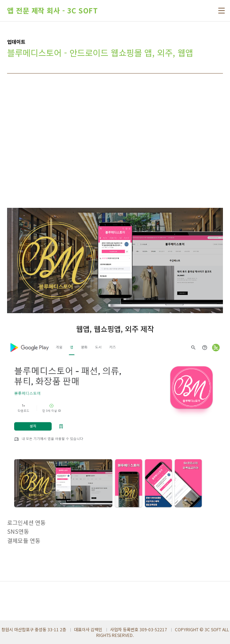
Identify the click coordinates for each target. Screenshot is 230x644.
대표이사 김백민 (88, 629)
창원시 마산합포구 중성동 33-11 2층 (34, 629)
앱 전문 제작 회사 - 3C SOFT (52, 11)
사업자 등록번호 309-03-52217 (139, 629)
